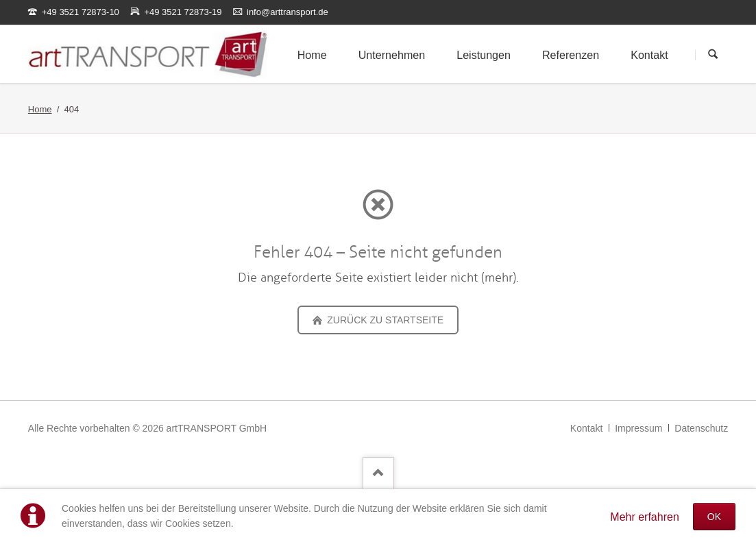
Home (40, 109)
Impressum (638, 428)
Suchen (713, 55)
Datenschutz (701, 428)
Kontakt (586, 428)
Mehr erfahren (645, 517)
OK (714, 517)
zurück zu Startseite (384, 320)
